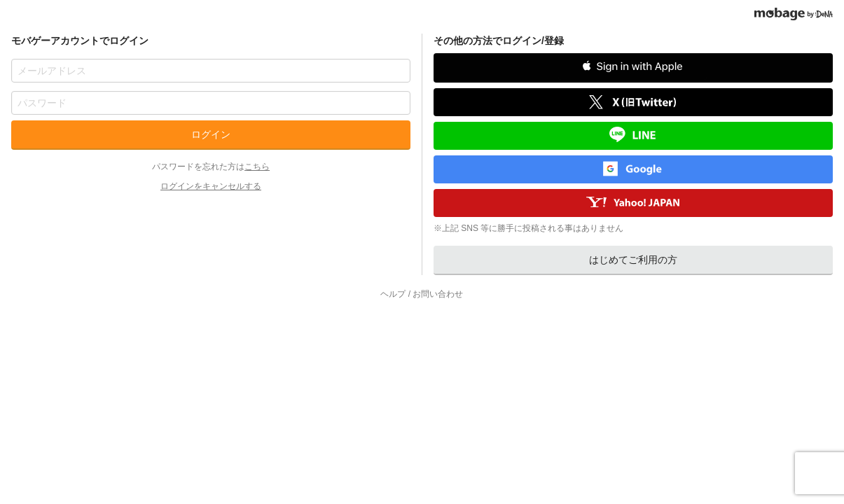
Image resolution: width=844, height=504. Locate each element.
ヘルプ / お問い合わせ (422, 294)
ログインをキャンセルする (211, 186)
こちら (257, 167)
